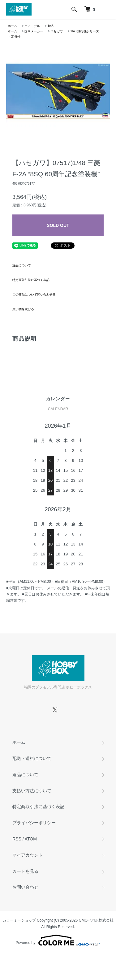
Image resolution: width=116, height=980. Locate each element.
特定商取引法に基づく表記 (31, 280)
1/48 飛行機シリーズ (85, 31)
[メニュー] (107, 9)
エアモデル (32, 26)
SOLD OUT (58, 225)
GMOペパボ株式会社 (96, 920)
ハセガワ (57, 31)
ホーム (12, 26)
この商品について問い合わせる (34, 294)
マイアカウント (28, 855)
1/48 (50, 26)
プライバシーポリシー (34, 823)
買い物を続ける (23, 309)
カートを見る (25, 871)
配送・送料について (32, 758)
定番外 (16, 37)
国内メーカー (34, 31)
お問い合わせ (25, 887)
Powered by (58, 940)
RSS (17, 839)
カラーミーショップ (19, 920)
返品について (22, 265)
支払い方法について (32, 791)
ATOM (31, 839)
